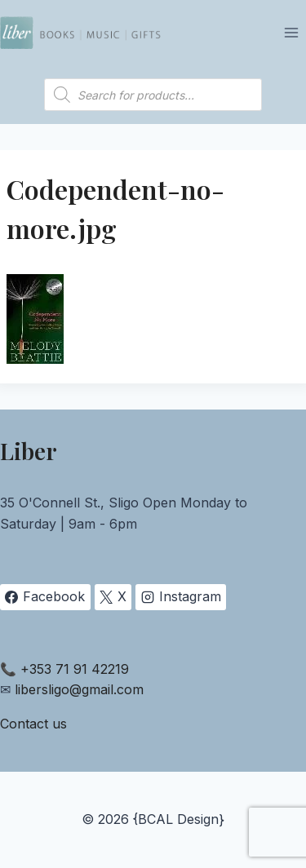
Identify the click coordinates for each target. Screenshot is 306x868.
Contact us (33, 724)
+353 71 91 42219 (75, 669)
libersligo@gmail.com (79, 689)
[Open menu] (291, 32)
